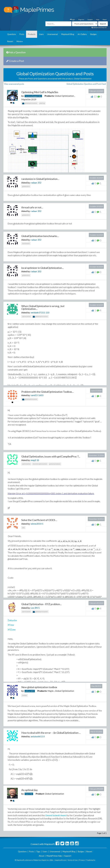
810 (40, 96)
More (20, 41)
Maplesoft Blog (68, 34)
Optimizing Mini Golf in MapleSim (40, 92)
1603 (41, 395)
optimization (26, 316)
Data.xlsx (12, 620)
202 (39, 183)
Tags (38, 852)
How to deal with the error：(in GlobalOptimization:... (51, 733)
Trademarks (91, 860)
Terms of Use (73, 860)
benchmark (26, 243)
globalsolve (26, 186)
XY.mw (11, 625)
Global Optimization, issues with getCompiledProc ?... (51, 456)
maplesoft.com (61, 860)
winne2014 (36, 524)
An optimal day (30, 790)
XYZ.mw (12, 630)
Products (32, 34)
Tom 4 (27, 794)
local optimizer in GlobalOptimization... (43, 268)
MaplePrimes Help (54, 856)
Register (81, 19)
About (105, 19)
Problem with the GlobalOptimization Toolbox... (47, 392)
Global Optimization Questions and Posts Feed (86, 84)
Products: (49, 96)
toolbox (25, 695)
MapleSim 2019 (29, 99)
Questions (12, 34)
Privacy (82, 860)
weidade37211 (38, 312)
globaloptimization (30, 103)
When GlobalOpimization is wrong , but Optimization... (43, 307)
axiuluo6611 (37, 736)
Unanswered (52, 34)
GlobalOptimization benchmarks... (40, 236)
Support (90, 19)
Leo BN (34, 608)
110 (47, 312)
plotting (42, 103)
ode (23, 528)
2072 (32, 691)
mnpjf (33, 460)
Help (98, 19)
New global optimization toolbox (39, 687)
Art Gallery (82, 34)
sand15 (34, 395)
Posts (22, 34)
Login (73, 19)
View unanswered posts (14, 84)
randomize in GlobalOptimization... (40, 179)
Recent (10, 41)
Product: (40, 794)
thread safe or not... (32, 207)
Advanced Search (99, 27)
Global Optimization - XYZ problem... (41, 604)
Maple (51, 691)
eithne (28, 691)
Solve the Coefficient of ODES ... (39, 520)
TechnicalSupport (32, 96)
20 (38, 460)
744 (31, 794)
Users (41, 34)
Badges (93, 34)
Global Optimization (64, 96)
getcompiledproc (55, 464)
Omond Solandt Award (56, 815)
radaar (34, 183)
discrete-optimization (40, 464)
